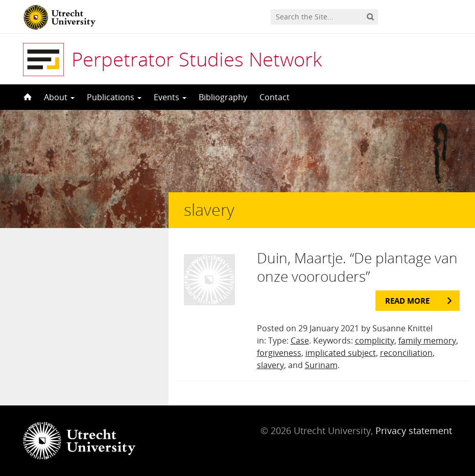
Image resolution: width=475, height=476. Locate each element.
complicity (375, 341)
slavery (270, 365)
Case (300, 341)
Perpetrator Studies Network (197, 59)
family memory (427, 341)
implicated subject (341, 353)
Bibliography (223, 97)
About (59, 97)
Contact (275, 97)
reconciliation (406, 353)
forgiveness (279, 353)
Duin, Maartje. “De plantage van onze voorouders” (357, 267)
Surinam (321, 365)
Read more (407, 301)
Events (170, 97)
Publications (114, 97)
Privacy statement (414, 430)
